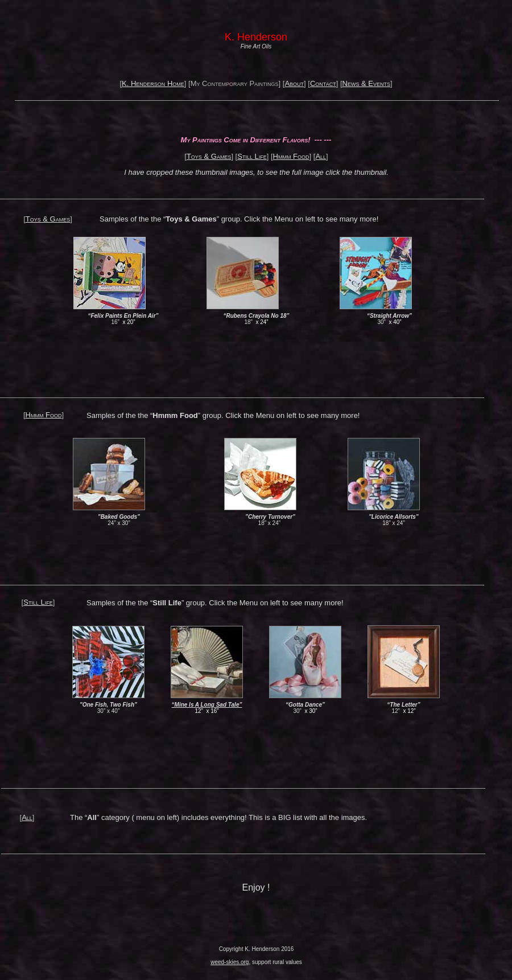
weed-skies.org (230, 962)
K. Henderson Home (153, 83)
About (294, 83)
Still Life (252, 156)
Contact (323, 83)
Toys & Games (209, 156)
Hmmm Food (291, 156)
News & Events (366, 83)
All (321, 156)
